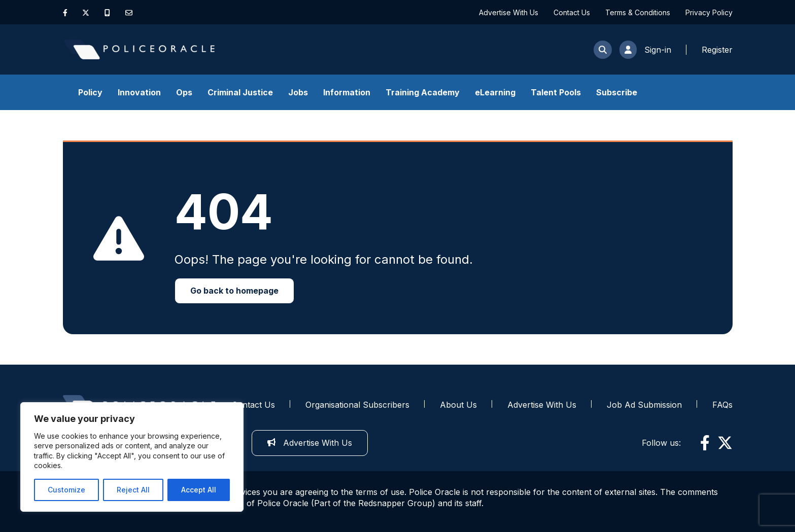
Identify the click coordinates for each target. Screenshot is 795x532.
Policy (90, 92)
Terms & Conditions (638, 12)
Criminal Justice (240, 92)
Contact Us (572, 12)
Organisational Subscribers (357, 405)
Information (347, 92)
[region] (132, 457)
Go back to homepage (234, 291)
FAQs (722, 405)
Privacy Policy (709, 12)
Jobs (298, 92)
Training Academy (423, 92)
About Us (458, 405)
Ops (184, 92)
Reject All (133, 490)
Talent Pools (556, 92)
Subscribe (617, 92)
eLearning (495, 92)
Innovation (139, 92)
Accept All (199, 490)
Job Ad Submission (644, 405)
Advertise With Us (509, 12)
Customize (66, 490)
